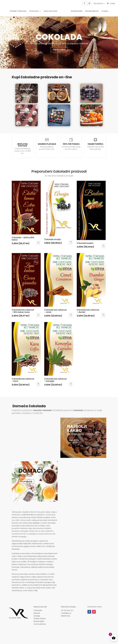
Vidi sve (25, 96)
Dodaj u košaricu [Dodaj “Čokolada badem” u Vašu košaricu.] (103, 246)
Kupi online (74, 440)
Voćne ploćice (40, 624)
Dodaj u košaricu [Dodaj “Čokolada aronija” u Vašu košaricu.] (71, 242)
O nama (104, 11)
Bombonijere (76, 11)
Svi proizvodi (26, 481)
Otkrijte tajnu (59, 50)
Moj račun (98, 4)
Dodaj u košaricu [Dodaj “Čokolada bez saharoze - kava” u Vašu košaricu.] (38, 384)
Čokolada (35, 11)
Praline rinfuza (91, 11)
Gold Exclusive (51, 11)
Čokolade (38, 610)
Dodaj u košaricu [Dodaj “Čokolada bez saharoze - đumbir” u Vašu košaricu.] (103, 315)
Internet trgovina (19, 11)
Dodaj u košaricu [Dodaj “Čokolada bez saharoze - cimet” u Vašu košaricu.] (71, 315)
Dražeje (37, 616)
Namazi (37, 613)
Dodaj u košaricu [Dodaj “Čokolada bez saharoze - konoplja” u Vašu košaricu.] (71, 384)
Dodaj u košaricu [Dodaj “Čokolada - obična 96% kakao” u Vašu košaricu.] (38, 243)
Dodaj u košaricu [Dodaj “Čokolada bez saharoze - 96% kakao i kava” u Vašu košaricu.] (38, 315)
